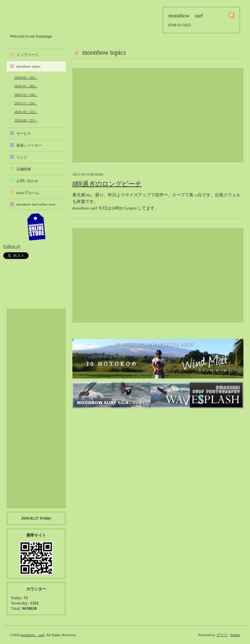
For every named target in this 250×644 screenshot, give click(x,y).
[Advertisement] (158, 115)
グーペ (222, 635)
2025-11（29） (26, 103)
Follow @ (12, 246)
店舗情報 (24, 169)
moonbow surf (45, 19)
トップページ (27, 55)
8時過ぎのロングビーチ (107, 184)
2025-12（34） (26, 95)
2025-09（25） (26, 120)
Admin (235, 635)
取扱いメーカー (29, 145)
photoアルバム (28, 193)
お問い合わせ (27, 181)
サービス (24, 133)
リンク (22, 157)
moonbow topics (28, 66)
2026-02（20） (26, 77)
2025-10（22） (26, 112)
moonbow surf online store (36, 204)
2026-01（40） (26, 86)
